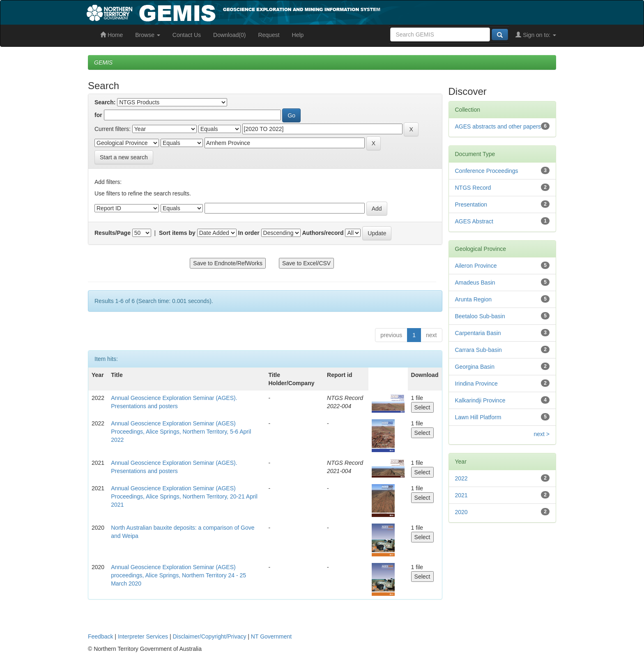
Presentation (471, 204)
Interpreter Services (143, 636)
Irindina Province (476, 384)
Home (112, 35)
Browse (148, 35)
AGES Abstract (474, 221)
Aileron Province (476, 266)
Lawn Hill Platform (478, 417)
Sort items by (177, 233)
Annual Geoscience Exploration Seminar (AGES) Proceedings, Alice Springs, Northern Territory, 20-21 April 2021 (184, 496)
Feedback (100, 636)
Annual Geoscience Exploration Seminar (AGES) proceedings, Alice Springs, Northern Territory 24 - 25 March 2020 (178, 575)
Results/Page (113, 233)
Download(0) (229, 35)
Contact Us (187, 35)
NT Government (271, 636)
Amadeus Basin (475, 283)
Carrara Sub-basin (478, 350)
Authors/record (323, 233)
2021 (461, 495)
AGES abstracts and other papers (498, 126)
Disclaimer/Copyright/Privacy (210, 636)
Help (298, 35)
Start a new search (124, 157)
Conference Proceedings (487, 171)
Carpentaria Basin (478, 333)
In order (249, 233)
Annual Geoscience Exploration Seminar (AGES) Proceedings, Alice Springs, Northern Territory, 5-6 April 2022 (181, 432)
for (98, 115)
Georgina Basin (475, 367)
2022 (461, 478)
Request (269, 35)
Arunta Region (474, 299)
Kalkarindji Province (480, 400)
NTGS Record (473, 188)
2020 (461, 512)
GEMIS (103, 62)
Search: (105, 102)
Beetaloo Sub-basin (480, 316)
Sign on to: (536, 35)
